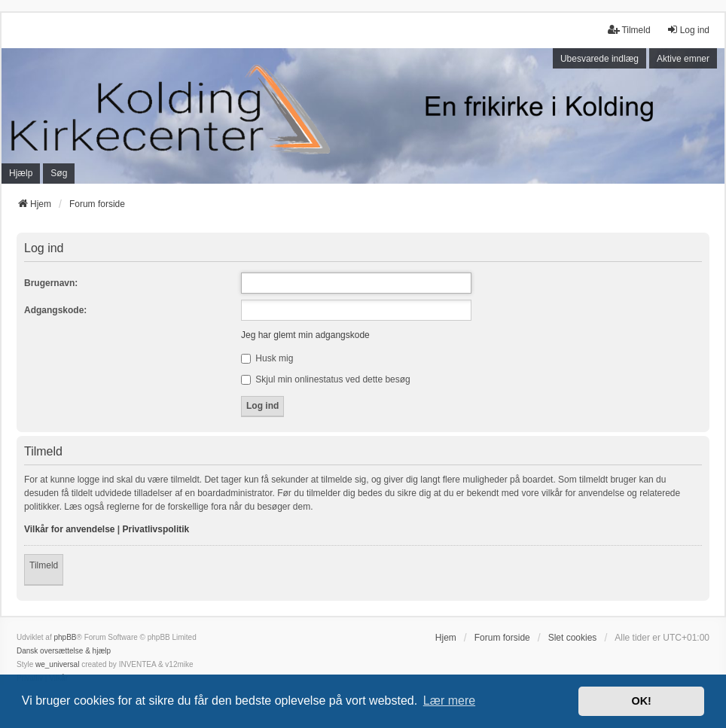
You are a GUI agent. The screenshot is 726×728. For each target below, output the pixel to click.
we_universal (57, 664)
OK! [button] (641, 701)
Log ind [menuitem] (688, 30)
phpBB (65, 637)
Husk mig (267, 358)
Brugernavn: (51, 283)
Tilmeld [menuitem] (629, 30)
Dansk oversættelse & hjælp (64, 651)
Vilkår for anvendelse (70, 529)
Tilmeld (44, 565)
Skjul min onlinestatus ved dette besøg (326, 379)
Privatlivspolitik (156, 529)
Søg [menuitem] (59, 173)
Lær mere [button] (449, 701)
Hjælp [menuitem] (21, 173)
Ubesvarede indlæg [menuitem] (599, 59)
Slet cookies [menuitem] (573, 638)
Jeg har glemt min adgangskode (305, 335)
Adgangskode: (55, 310)
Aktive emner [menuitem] (683, 59)
